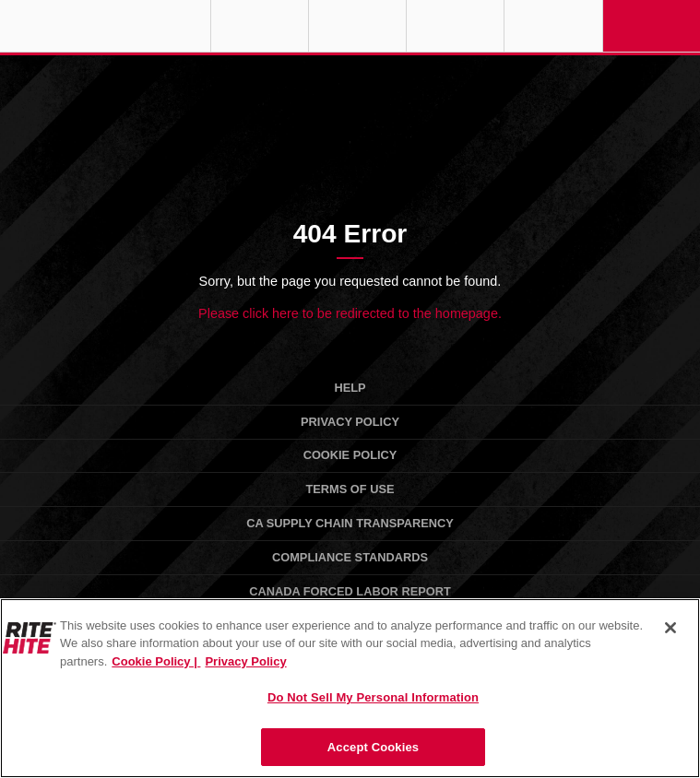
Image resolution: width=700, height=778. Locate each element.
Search (553, 26)
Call (455, 26)
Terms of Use (350, 489)
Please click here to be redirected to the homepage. (350, 313)
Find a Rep (357, 26)
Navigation (652, 26)
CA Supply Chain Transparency (350, 523)
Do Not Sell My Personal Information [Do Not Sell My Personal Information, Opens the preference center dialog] (373, 697)
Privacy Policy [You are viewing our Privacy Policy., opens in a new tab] (245, 661)
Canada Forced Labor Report (350, 591)
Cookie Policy (350, 455)
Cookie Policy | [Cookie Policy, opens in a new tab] (156, 661)
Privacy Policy (350, 422)
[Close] (670, 628)
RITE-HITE (105, 26)
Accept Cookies (373, 747)
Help (350, 388)
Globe (260, 26)
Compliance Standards (350, 557)
